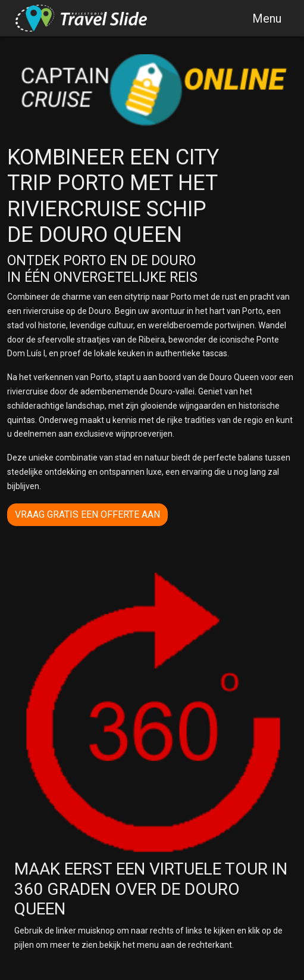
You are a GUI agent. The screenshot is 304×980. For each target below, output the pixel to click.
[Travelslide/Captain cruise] (82, 18)
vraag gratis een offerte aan (87, 514)
